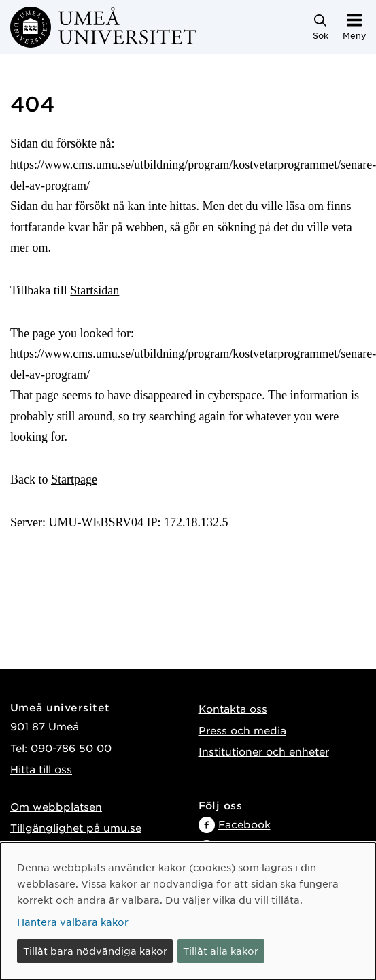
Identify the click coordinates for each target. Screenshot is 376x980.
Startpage (74, 479)
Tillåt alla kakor (221, 951)
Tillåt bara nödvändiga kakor (95, 951)
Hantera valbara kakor (73, 922)
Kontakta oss (233, 708)
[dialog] (188, 911)
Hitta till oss (41, 769)
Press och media (242, 730)
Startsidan (95, 290)
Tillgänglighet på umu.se (76, 827)
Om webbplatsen (56, 806)
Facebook (244, 824)
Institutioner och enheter (264, 751)
